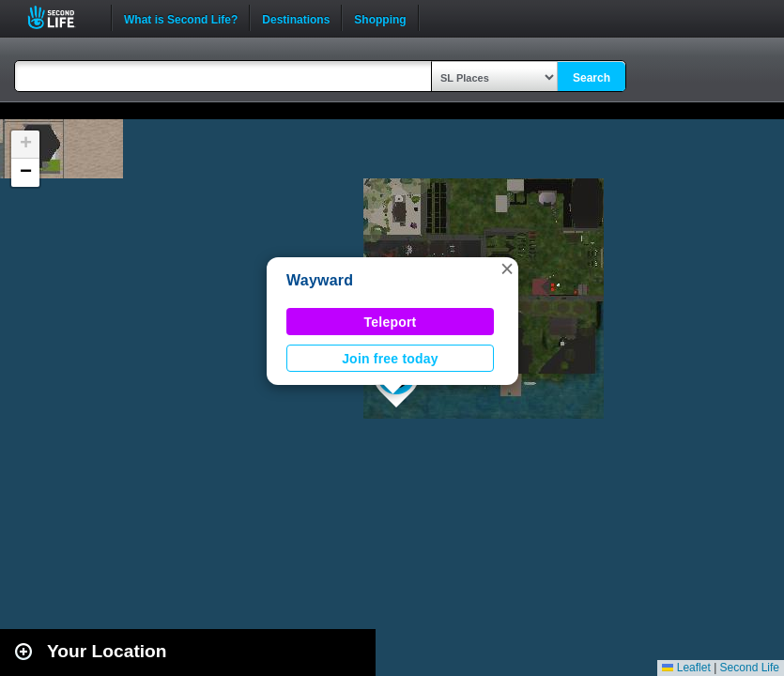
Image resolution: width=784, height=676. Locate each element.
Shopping (380, 18)
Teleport (391, 322)
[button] (507, 269)
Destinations (296, 18)
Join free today (390, 359)
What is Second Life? (181, 18)
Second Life (61, 17)
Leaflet (686, 668)
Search (592, 78)
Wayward (320, 280)
